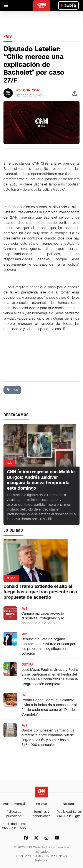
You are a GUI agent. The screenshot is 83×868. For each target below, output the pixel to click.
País (8, 36)
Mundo (27, 634)
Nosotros (69, 804)
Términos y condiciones (41, 814)
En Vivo (41, 804)
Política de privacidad (14, 814)
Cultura (27, 665)
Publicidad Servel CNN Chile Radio (14, 826)
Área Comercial (14, 804)
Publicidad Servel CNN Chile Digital (69, 814)
